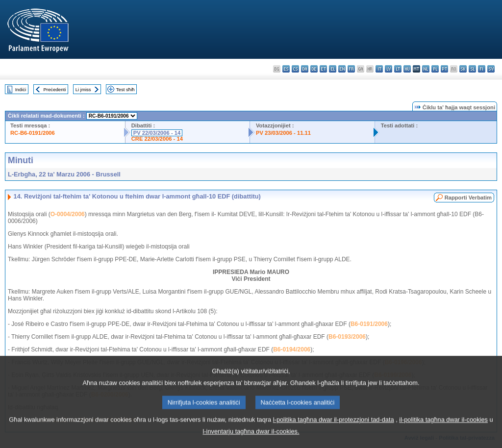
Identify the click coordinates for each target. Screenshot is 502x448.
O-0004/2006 (68, 214)
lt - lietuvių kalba (398, 69)
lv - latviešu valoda (389, 69)
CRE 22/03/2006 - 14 (157, 139)
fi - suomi (482, 69)
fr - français (351, 69)
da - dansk (305, 69)
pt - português (444, 69)
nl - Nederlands (426, 69)
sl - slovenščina (472, 69)
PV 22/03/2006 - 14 (157, 133)
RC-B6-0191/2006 (33, 133)
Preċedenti (54, 89)
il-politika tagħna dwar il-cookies (443, 431)
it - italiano (379, 69)
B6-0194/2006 (292, 349)
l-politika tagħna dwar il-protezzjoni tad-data (334, 431)
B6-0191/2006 (369, 324)
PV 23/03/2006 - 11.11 (283, 133)
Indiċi (21, 89)
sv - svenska (491, 69)
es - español (286, 69)
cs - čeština (295, 69)
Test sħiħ (125, 89)
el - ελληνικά (333, 69)
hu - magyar (407, 69)
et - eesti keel (323, 69)
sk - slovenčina (463, 69)
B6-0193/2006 (347, 337)
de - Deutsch (314, 69)
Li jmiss (83, 89)
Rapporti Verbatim (468, 198)
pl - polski (435, 69)
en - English (342, 69)
